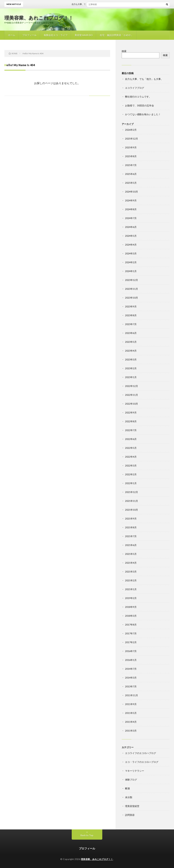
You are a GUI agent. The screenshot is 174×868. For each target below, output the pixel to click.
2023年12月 (132, 280)
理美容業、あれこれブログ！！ (39, 18)
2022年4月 (131, 457)
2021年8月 (131, 527)
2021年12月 (132, 492)
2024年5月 (131, 236)
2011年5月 (131, 713)
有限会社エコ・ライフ (56, 35)
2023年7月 (131, 324)
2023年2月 (131, 368)
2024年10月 (132, 192)
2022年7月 (131, 430)
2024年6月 (131, 227)
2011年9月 (131, 704)
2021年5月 (131, 554)
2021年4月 (131, 563)
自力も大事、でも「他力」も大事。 (90, 4)
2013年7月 (131, 686)
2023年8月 (131, 315)
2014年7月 (131, 669)
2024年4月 (131, 245)
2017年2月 (131, 642)
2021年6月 (131, 545)
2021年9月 (131, 519)
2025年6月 (131, 174)
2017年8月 (131, 625)
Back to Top (87, 835)
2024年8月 (131, 209)
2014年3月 (131, 678)
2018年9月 (131, 607)
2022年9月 (131, 413)
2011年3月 (131, 731)
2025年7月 (131, 165)
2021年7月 (131, 536)
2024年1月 (131, 271)
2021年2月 (131, 580)
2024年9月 (131, 200)
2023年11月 (132, 289)
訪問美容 (130, 815)
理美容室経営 (132, 806)
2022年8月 (131, 421)
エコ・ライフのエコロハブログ (142, 762)
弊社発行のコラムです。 (138, 97)
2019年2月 (131, 598)
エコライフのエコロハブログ (141, 753)
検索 (124, 51)
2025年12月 (132, 139)
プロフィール (29, 35)
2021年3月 (131, 572)
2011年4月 (131, 722)
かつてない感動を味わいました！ (143, 114)
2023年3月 (131, 359)
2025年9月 (131, 147)
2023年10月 (132, 298)
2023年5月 (131, 342)
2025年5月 (131, 183)
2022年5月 (131, 448)
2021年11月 (132, 501)
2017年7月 (131, 633)
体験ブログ (131, 780)
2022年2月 (131, 474)
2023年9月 (131, 306)
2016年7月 (131, 651)
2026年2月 (131, 130)
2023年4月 (131, 351)
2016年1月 (131, 660)
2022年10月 (132, 404)
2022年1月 (131, 483)
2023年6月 (131, 333)
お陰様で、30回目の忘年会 (140, 105)
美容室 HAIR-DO (84, 35)
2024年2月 (131, 262)
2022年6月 (131, 439)
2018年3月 (131, 616)
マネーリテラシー (135, 771)
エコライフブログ (135, 88)
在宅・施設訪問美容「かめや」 (116, 35)
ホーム (12, 35)
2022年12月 (132, 386)
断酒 (127, 788)
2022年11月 (132, 395)
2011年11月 (132, 695)
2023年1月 (131, 377)
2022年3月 (131, 466)
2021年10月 (132, 510)
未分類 (129, 797)
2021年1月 (131, 589)
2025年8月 (131, 156)
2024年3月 (131, 253)
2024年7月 (131, 218)
